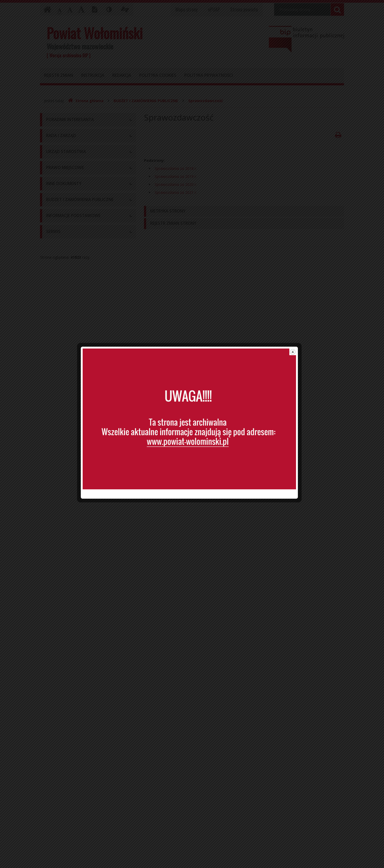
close (295, 336)
